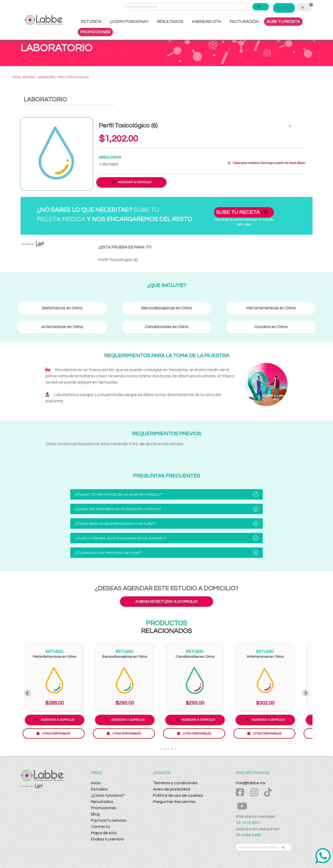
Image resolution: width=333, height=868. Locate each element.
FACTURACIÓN (244, 22)
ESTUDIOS (91, 22)
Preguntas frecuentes (174, 802)
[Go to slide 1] (157, 749)
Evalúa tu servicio (108, 839)
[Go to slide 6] (176, 749)
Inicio (96, 783)
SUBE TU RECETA (283, 22)
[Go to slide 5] (172, 749)
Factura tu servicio (109, 820)
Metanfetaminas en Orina (55, 657)
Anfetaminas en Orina (265, 657)
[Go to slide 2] (161, 749)
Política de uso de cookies (178, 795)
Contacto (101, 827)
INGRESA (284, 8)
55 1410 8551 (248, 823)
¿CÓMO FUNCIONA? (129, 22)
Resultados (102, 802)
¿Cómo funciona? (108, 795)
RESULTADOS (170, 22)
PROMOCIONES (95, 32)
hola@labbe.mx (251, 783)
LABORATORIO (46, 77)
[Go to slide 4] (168, 749)
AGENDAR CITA (206, 22)
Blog (95, 814)
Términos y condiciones (175, 783)
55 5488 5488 (248, 835)
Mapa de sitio (104, 833)
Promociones (104, 808)
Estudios (99, 789)
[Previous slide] (27, 693)
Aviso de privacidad (172, 789)
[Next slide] (306, 693)
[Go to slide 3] (165, 749)
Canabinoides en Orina (195, 657)
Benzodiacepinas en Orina (125, 657)
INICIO (17, 77)
